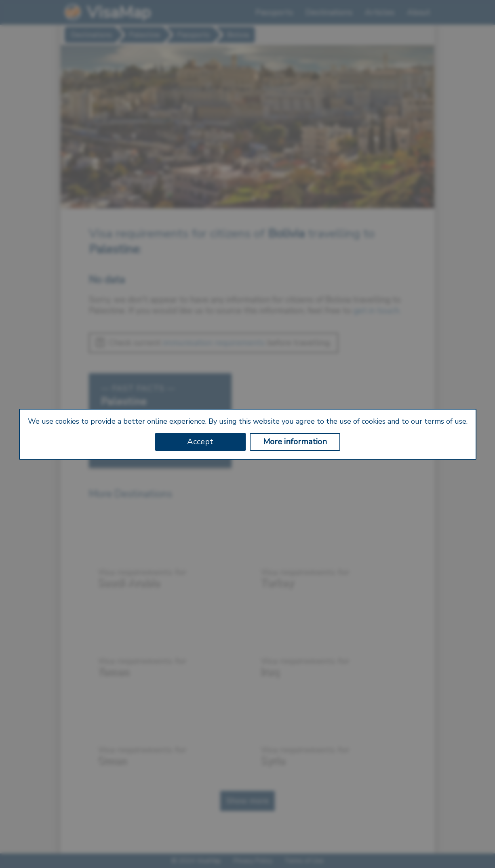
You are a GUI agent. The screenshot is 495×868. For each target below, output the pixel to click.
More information (295, 442)
